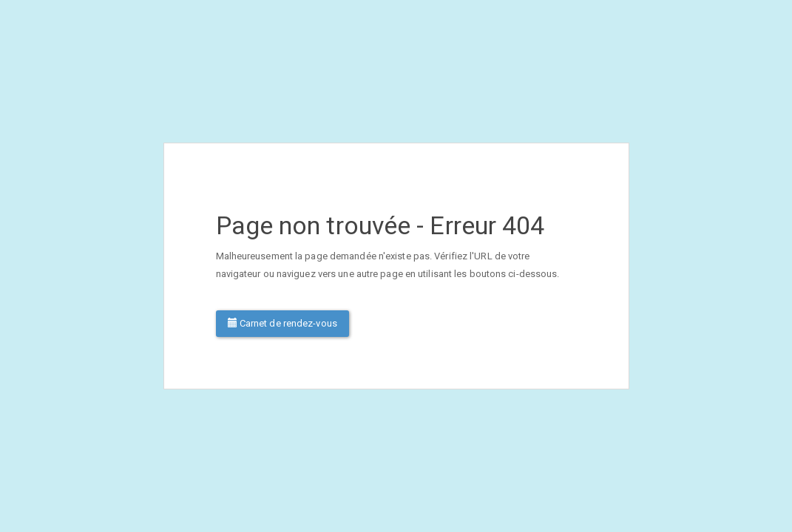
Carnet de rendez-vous (282, 323)
